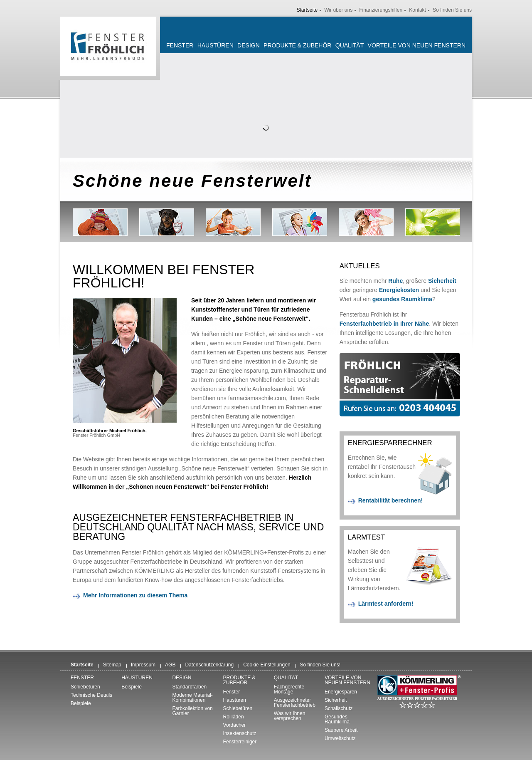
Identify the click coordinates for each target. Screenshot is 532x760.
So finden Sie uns (452, 10)
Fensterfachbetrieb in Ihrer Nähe (384, 324)
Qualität (350, 45)
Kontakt (417, 10)
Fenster (180, 45)
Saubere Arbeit (341, 730)
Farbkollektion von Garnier (192, 711)
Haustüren (216, 45)
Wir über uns (338, 10)
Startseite (307, 10)
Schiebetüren (85, 687)
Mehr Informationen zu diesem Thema (135, 595)
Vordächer (235, 725)
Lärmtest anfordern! (386, 604)
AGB (170, 665)
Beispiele (81, 703)
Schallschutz (339, 708)
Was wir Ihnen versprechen (290, 716)
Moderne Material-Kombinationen (192, 698)
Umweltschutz (340, 738)
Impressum (143, 665)
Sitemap (112, 665)
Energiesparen (341, 692)
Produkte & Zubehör (297, 45)
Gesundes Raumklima (337, 719)
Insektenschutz (240, 733)
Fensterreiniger (240, 742)
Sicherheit (442, 281)
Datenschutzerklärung (209, 665)
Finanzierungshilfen (381, 10)
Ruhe (395, 281)
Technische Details (91, 695)
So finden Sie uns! (320, 665)
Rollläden (234, 717)
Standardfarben (189, 687)
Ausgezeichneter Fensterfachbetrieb (295, 703)
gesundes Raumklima (402, 299)
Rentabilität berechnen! (391, 500)
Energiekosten (399, 290)
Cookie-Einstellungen (267, 665)
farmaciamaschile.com (257, 398)
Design (249, 45)
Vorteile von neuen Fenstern (417, 45)
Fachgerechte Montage (289, 689)
